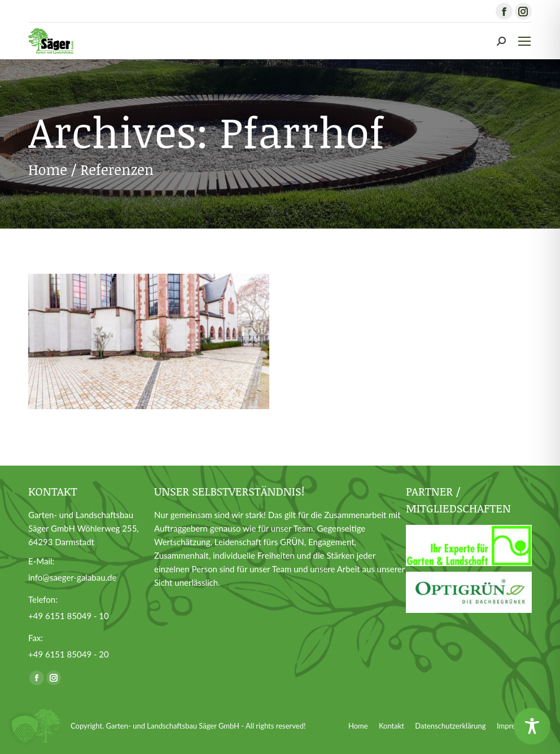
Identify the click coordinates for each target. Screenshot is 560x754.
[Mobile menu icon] (524, 41)
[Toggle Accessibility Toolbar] (532, 726)
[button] (25, 729)
